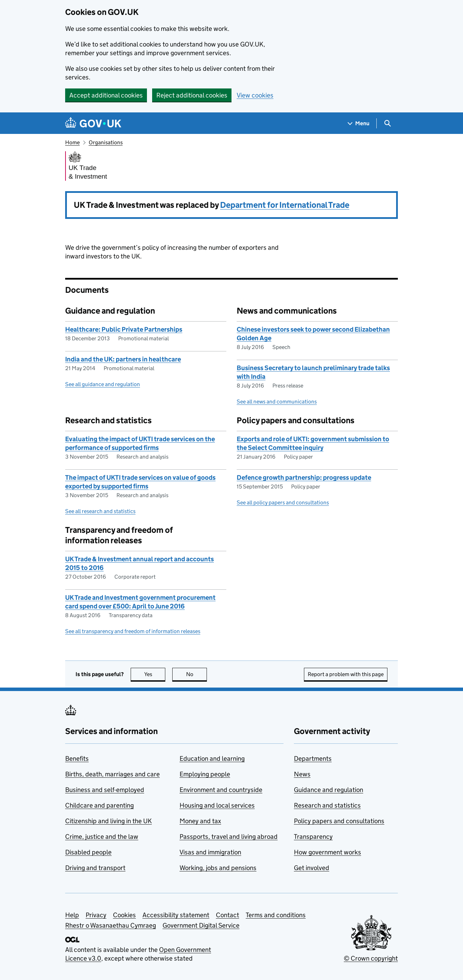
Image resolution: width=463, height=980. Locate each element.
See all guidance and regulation (103, 384)
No (197, 674)
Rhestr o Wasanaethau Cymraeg (111, 925)
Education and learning (212, 759)
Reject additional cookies (192, 95)
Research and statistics (327, 805)
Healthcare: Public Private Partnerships (124, 329)
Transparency (313, 837)
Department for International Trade (285, 205)
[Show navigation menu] (359, 123)
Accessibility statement (176, 915)
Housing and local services (217, 805)
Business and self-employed (105, 790)
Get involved (312, 868)
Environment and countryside (221, 790)
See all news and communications (277, 402)
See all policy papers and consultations (283, 502)
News (302, 774)
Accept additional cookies (106, 95)
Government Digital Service (201, 925)
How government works (327, 852)
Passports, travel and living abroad (229, 837)
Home (72, 142)
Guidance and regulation (329, 790)
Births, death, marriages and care (112, 774)
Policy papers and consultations (339, 821)
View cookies (255, 95)
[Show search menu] (387, 123)
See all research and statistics (100, 511)
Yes (155, 674)
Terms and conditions (276, 915)
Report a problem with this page (346, 674)
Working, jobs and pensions (218, 868)
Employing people (205, 774)
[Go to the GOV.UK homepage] (93, 123)
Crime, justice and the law (102, 837)
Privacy (96, 915)
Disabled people (88, 852)
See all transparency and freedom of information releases (133, 631)
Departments (313, 759)
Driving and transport (95, 868)
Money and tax (200, 821)
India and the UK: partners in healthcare (123, 359)
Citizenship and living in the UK (108, 821)
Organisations (106, 142)
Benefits (77, 759)
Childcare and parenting (99, 805)
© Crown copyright (371, 958)
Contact (228, 915)
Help (72, 915)
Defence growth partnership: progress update (304, 478)
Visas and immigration (210, 852)
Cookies (124, 915)
